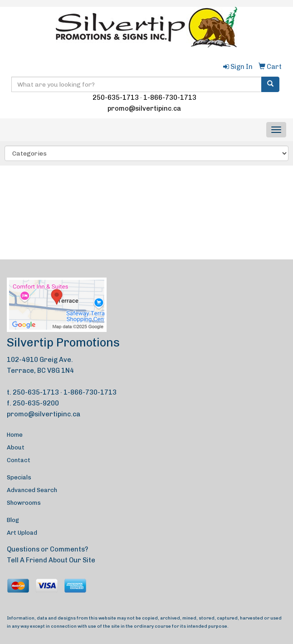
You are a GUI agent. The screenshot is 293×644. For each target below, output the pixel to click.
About (16, 447)
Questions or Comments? (47, 549)
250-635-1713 (116, 98)
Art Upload (22, 533)
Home (15, 435)
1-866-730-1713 (170, 98)
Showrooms (24, 503)
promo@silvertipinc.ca (144, 108)
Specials (19, 477)
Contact (19, 460)
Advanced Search (32, 490)
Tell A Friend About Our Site (51, 560)
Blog (13, 520)
